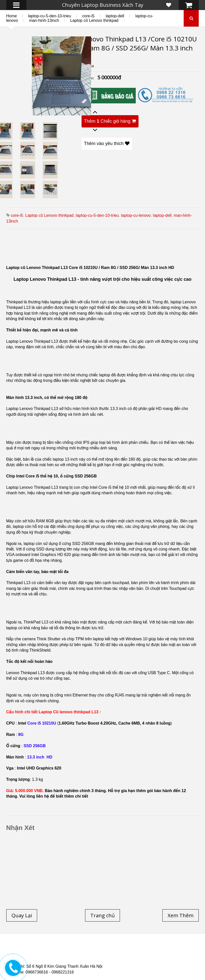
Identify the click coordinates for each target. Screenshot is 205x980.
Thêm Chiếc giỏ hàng (110, 121)
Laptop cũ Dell (87, 950)
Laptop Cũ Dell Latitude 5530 (70, 962)
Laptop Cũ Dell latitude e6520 (131, 962)
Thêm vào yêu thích (107, 144)
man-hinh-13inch (44, 20)
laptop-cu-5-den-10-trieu (50, 16)
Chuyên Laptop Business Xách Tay (103, 5)
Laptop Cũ (178, 950)
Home (12, 16)
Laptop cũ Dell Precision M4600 (48, 956)
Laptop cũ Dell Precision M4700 (112, 956)
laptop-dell (115, 16)
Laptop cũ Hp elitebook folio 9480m (163, 953)
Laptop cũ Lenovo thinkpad (94, 20)
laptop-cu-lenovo (136, 215)
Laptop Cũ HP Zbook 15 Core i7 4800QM (63, 959)
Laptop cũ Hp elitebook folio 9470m (92, 953)
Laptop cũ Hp (51, 950)
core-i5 (88, 16)
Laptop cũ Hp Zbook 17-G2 (127, 959)
